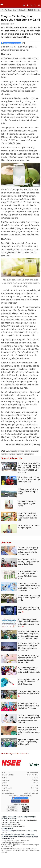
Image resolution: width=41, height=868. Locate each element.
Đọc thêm (7, 543)
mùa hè (27, 451)
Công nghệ (6, 780)
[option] (20, 763)
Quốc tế (5, 783)
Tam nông (35, 788)
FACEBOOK (16, 801)
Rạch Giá (4, 454)
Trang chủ (6, 772)
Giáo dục (35, 778)
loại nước (14, 451)
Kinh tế (4, 778)
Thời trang (6, 791)
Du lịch (36, 791)
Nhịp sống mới (7, 788)
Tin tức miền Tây (8, 793)
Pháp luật (35, 780)
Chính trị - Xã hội (26, 10)
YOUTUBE (25, 801)
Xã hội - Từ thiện (32, 775)
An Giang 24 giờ (11, 10)
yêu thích (21, 451)
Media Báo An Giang (31, 793)
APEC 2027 (35, 451)
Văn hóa (35, 783)
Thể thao (5, 785)
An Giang (20, 454)
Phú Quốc (12, 454)
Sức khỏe (35, 785)
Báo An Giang (29, 454)
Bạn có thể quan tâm (12, 458)
